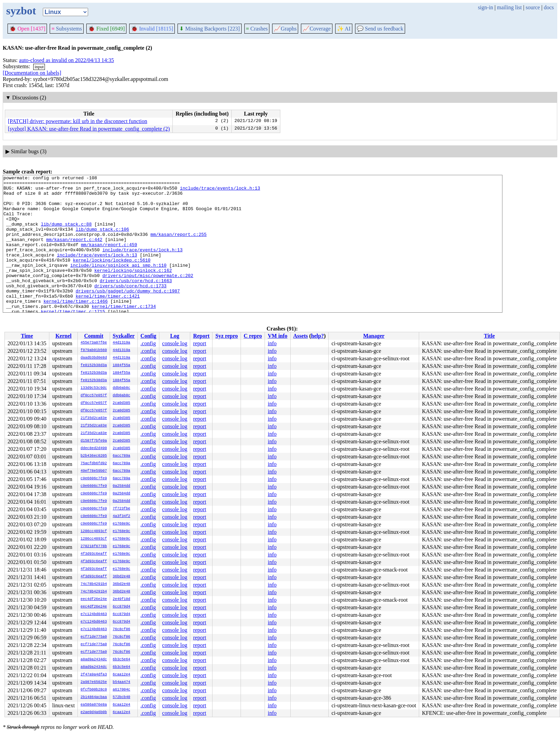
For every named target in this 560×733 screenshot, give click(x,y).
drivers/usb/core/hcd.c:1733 (130, 308)
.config (148, 343)
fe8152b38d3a (94, 365)
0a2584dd (121, 486)
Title (489, 336)
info (272, 343)
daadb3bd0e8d (94, 358)
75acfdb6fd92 (94, 464)
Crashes (257, 29)
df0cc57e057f (94, 396)
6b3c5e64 (121, 660)
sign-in (485, 7)
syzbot (21, 11)
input (39, 67)
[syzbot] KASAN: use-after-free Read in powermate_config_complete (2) (89, 129)
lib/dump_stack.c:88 (66, 234)
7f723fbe (121, 509)
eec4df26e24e (94, 599)
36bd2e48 (121, 577)
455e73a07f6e (94, 343)
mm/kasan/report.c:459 (109, 259)
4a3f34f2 (121, 516)
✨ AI (344, 29)
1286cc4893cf (94, 531)
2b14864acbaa (94, 697)
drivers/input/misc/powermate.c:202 (148, 296)
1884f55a (121, 365)
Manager (374, 336)
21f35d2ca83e (94, 418)
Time (27, 336)
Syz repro (227, 336)
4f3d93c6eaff (94, 554)
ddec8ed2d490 (94, 448)
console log (175, 343)
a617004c (121, 690)
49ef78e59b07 (94, 471)
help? (318, 336)
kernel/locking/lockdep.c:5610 (112, 277)
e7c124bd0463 (94, 614)
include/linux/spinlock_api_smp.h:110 (118, 284)
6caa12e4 (121, 675)
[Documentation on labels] (32, 73)
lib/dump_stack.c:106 (102, 240)
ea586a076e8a (94, 705)
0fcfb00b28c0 (94, 690)
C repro (253, 336)
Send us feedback (380, 29)
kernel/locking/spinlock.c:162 (133, 290)
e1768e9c (121, 524)
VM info (277, 336)
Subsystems (67, 29)
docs (549, 7)
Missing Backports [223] (209, 29)
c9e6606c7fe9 (94, 479)
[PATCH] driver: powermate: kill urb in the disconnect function (77, 121)
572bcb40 (121, 697)
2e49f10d (121, 599)
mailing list (509, 7)
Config (148, 336)
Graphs (285, 29)
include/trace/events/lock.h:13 (220, 191)
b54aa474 (121, 682)
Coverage (316, 29)
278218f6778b (94, 546)
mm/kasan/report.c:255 (179, 247)
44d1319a (121, 343)
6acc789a (121, 456)
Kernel (64, 336)
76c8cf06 (121, 629)
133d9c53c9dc (94, 388)
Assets (301, 336)
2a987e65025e (94, 682)
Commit (94, 336)
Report (201, 336)
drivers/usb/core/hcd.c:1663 (136, 302)
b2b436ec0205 (94, 456)
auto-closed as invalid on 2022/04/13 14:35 (67, 60)
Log (175, 336)
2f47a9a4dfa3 (94, 675)
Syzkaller (124, 336)
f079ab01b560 (94, 350)
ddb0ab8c (121, 388)
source (533, 7)
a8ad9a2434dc (94, 660)
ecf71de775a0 (94, 637)
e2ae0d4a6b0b (94, 712)
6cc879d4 (121, 607)
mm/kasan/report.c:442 (74, 253)
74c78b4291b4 (94, 584)
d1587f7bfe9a (94, 441)
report (199, 343)
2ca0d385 (121, 403)
